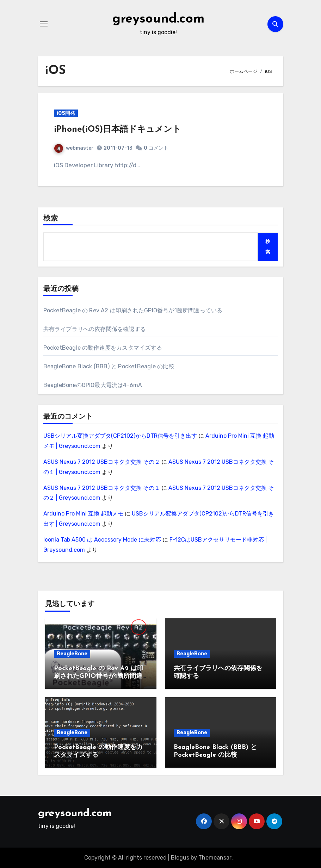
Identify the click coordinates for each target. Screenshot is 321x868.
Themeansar (215, 858)
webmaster (74, 148)
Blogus (180, 858)
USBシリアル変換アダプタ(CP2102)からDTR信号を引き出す (120, 436)
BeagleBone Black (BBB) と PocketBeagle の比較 (109, 366)
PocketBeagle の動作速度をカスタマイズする (103, 348)
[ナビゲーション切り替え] (44, 24)
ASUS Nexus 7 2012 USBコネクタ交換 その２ (102, 462)
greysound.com (158, 19)
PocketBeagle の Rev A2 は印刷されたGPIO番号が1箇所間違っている (133, 310)
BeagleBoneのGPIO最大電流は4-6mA (93, 385)
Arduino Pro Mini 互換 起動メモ (83, 514)
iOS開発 (66, 113)
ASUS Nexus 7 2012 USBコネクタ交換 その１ (102, 488)
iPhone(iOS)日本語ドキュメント (118, 130)
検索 (51, 219)
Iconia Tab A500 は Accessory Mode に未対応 (102, 540)
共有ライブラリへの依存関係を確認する (95, 329)
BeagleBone (72, 654)
